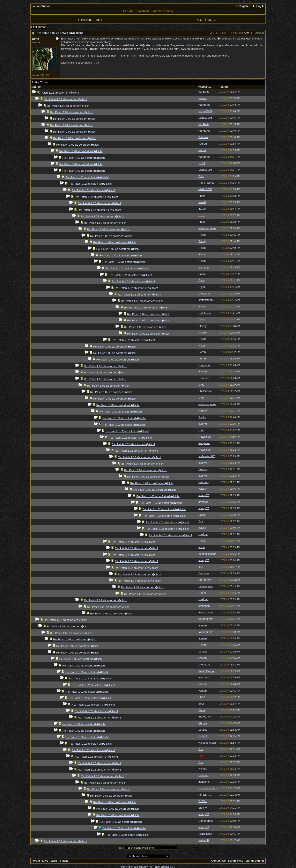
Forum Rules (40, 861)
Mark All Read (60, 861)
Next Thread (207, 20)
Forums (128, 11)
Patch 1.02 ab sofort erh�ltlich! (60, 93)
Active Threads (163, 11)
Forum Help (236, 861)
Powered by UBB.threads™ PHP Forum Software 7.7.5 (148, 867)
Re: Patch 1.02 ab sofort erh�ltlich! (60, 33)
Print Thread (39, 27)
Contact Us (219, 861)
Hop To (121, 848)
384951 (260, 33)
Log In (258, 6)
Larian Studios (41, 6)
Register (242, 6)
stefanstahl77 (218, 33)
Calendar (143, 11)
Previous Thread (89, 20)
